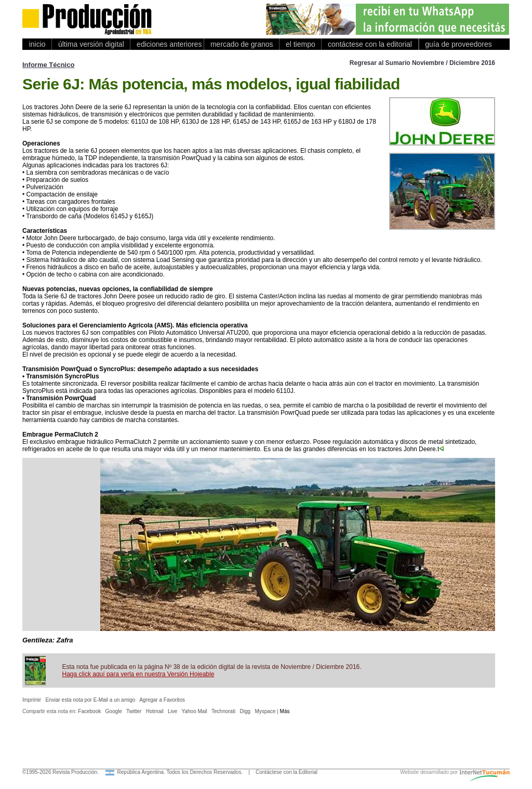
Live (172, 711)
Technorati (223, 711)
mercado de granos (242, 44)
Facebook (89, 711)
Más (285, 711)
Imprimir (32, 700)
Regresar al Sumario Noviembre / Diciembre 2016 (422, 63)
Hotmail (155, 711)
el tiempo (300, 44)
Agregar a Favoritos (162, 700)
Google (114, 711)
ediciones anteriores (167, 44)
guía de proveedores (457, 44)
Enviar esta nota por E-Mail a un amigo (90, 700)
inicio (37, 44)
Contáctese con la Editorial (287, 772)
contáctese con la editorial (370, 44)
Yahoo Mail (195, 711)
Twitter (134, 711)
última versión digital (91, 44)
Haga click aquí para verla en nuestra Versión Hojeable (138, 674)
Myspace (265, 711)
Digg (245, 711)
